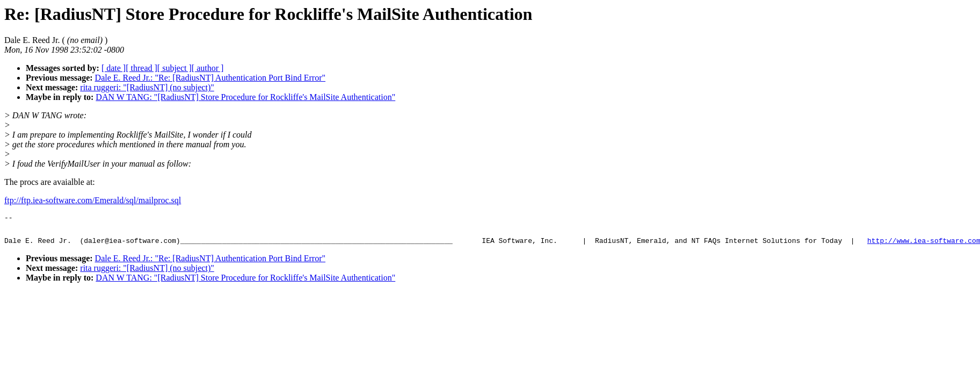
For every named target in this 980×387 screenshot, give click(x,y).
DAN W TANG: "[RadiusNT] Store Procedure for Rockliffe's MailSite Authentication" (245, 97)
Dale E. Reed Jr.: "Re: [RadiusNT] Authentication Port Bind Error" (210, 78)
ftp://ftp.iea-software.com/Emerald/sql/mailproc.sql (93, 200)
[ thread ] (141, 68)
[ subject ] (175, 68)
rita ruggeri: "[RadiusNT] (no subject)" (147, 87)
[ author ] (208, 68)
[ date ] (114, 68)
